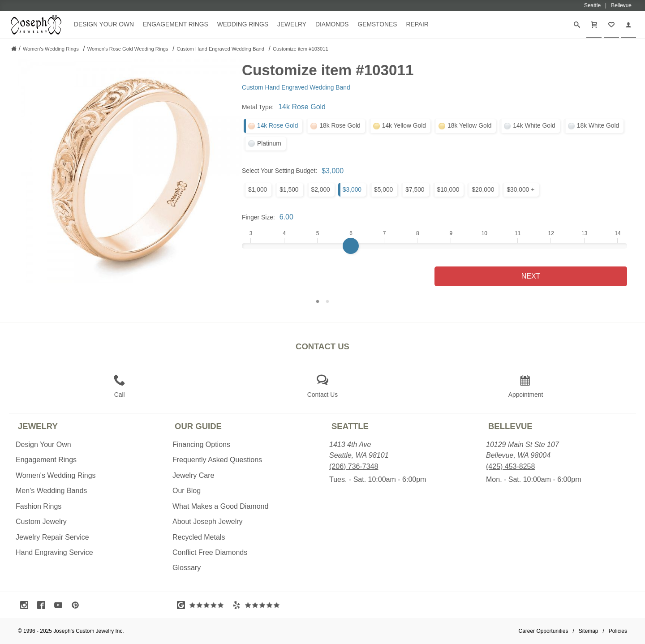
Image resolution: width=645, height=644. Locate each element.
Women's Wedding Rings (56, 475)
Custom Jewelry (41, 522)
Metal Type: (258, 107)
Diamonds (332, 24)
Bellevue (510, 426)
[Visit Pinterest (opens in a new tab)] (77, 605)
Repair (417, 24)
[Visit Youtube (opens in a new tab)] (60, 605)
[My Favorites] (611, 25)
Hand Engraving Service (54, 552)
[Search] (577, 25)
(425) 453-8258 (510, 466)
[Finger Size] (434, 246)
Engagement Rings (176, 24)
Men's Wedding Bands (51, 491)
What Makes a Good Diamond (220, 506)
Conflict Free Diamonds (210, 552)
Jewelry (292, 24)
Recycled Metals (199, 537)
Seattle (350, 426)
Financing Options (201, 444)
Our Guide (198, 426)
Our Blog (187, 491)
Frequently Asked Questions (217, 460)
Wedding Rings (243, 24)
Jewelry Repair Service (52, 537)
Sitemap (589, 631)
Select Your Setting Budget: (279, 171)
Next (531, 276)
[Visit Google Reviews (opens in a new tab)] (202, 605)
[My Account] (628, 25)
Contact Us (322, 346)
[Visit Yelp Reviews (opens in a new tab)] (258, 605)
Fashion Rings (39, 506)
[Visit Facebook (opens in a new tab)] (43, 605)
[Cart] (594, 25)
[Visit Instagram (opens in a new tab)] (26, 605)
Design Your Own (104, 24)
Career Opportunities (544, 631)
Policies (618, 631)
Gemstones (377, 24)
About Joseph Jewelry (208, 522)
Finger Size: (258, 217)
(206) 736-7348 (354, 466)
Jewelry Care (193, 475)
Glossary (187, 568)
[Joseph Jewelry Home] (14, 48)
